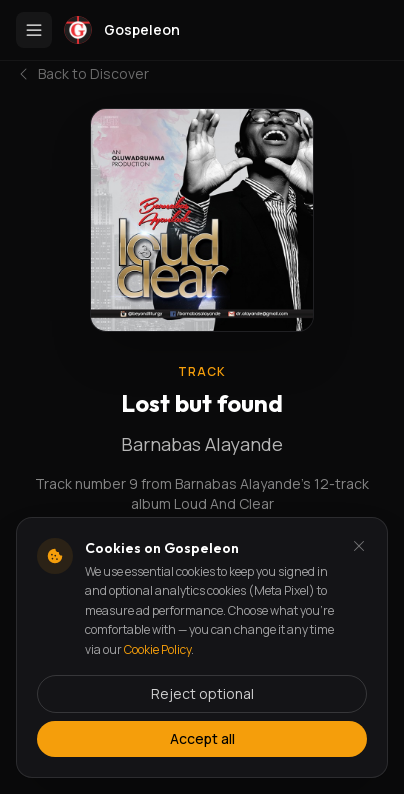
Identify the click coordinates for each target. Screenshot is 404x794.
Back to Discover (82, 73)
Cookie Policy (157, 649)
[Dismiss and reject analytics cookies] (359, 546)
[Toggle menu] (34, 30)
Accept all (202, 738)
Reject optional (202, 693)
